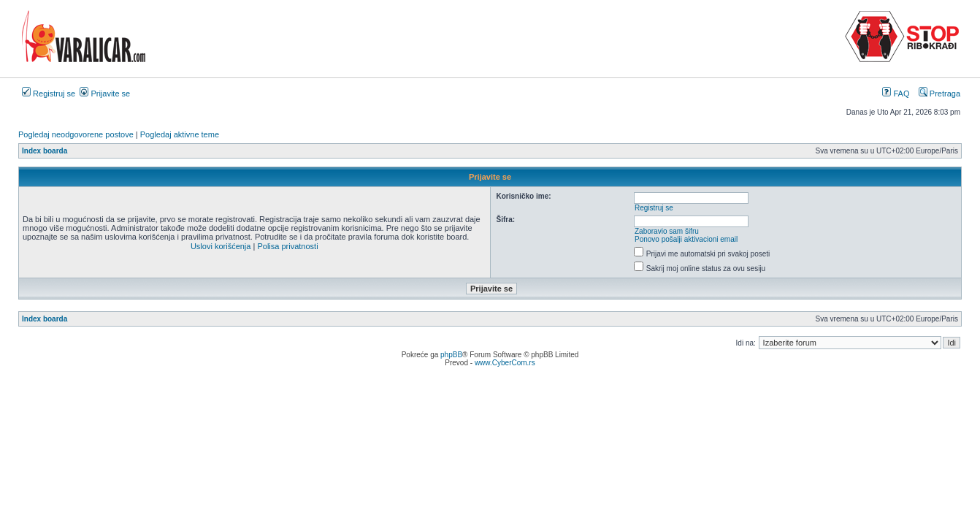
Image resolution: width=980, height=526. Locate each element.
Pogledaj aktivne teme (180, 134)
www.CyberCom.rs (505, 363)
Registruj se (49, 94)
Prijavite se (105, 94)
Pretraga (939, 94)
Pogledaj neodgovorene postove (76, 134)
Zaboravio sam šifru (667, 231)
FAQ (896, 94)
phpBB (451, 355)
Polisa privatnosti (287, 246)
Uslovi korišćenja (221, 246)
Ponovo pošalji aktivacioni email (686, 239)
